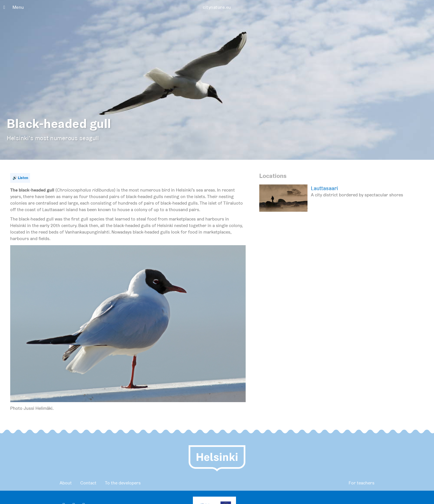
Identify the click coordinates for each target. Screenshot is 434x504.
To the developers (123, 483)
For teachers (362, 483)
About (66, 483)
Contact (88, 483)
